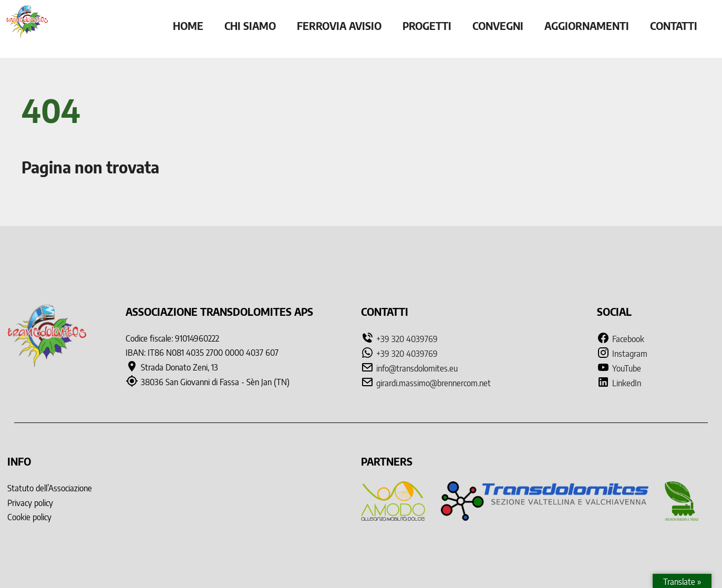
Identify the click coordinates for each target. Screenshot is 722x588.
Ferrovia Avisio (339, 25)
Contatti (674, 25)
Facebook (621, 339)
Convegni (498, 25)
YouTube (619, 368)
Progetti (427, 25)
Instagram (622, 354)
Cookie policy (29, 517)
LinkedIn (619, 383)
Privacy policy (30, 503)
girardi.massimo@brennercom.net (434, 383)
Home (188, 25)
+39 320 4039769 (407, 339)
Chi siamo (250, 25)
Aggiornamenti (587, 25)
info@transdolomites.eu (417, 368)
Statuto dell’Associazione (50, 488)
